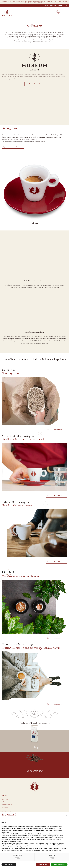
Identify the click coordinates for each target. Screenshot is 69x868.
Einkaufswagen (53, 6)
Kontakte (60, 6)
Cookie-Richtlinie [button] (57, 830)
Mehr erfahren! (58, 430)
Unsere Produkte (7, 805)
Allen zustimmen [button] (59, 864)
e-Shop (58, 11)
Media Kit (5, 807)
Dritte (42, 834)
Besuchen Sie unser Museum (36, 84)
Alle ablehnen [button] (43, 864)
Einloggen (45, 6)
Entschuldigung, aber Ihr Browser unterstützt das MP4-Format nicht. (34, 107)
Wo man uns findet (8, 802)
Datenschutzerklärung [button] (55, 827)
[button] (67, 815)
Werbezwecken (58, 838)
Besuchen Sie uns (15, 147)
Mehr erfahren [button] (9, 864)
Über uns (5, 799)
